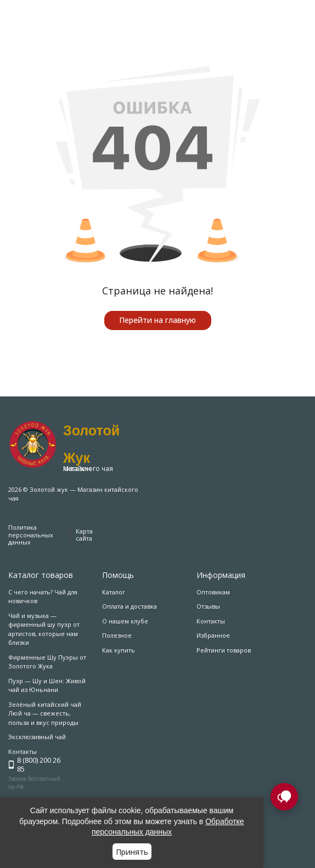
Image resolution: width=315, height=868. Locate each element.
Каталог (114, 592)
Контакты (211, 621)
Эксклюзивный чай (37, 737)
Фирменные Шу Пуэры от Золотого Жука (47, 662)
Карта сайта (84, 535)
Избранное (213, 635)
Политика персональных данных (31, 534)
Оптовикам (213, 592)
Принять (132, 852)
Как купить (119, 650)
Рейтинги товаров (224, 650)
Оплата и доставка (130, 606)
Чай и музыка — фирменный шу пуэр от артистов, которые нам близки (44, 629)
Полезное (117, 635)
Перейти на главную (157, 320)
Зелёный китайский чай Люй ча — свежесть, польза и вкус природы (45, 713)
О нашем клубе (125, 621)
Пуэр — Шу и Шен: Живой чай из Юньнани (47, 685)
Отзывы (208, 606)
